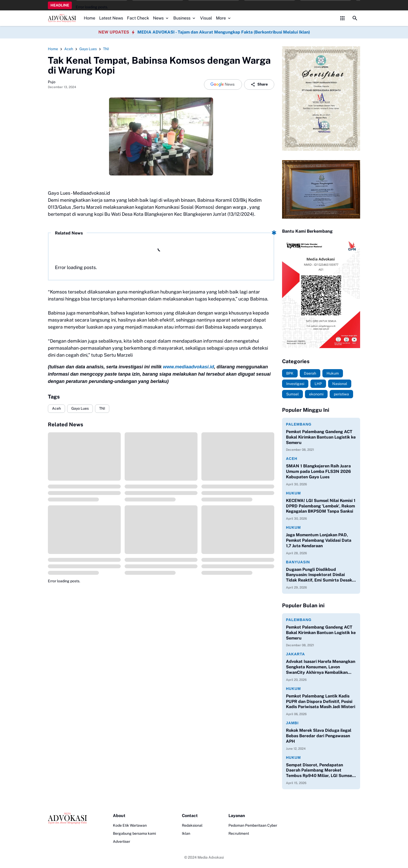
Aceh (56, 408)
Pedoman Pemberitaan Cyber (253, 825)
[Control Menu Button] (342, 18)
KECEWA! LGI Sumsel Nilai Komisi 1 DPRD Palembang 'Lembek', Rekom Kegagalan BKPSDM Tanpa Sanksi (321, 506)
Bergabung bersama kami (134, 833)
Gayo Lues (80, 408)
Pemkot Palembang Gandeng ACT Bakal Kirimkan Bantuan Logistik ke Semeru (321, 437)
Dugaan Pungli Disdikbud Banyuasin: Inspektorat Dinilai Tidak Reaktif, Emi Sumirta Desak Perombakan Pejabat (319, 575)
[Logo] (67, 818)
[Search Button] (355, 18)
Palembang (299, 424)
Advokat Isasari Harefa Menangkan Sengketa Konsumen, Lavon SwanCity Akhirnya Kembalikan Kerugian (321, 667)
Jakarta (295, 654)
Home (90, 18)
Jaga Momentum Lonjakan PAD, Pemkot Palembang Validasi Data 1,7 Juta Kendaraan (319, 540)
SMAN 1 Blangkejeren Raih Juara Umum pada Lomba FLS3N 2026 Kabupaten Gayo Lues (318, 471)
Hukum (293, 493)
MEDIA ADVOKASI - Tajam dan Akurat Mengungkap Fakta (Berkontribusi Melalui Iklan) (224, 32)
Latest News (111, 18)
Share (259, 84)
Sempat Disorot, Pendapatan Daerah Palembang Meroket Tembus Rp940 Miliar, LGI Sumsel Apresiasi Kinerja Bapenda (320, 771)
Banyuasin (298, 562)
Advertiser (122, 841)
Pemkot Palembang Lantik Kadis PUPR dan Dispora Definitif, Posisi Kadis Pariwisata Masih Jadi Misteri (321, 701)
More (224, 18)
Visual (206, 18)
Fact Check (138, 18)
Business (185, 18)
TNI (102, 408)
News (161, 18)
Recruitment (239, 833)
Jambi (292, 723)
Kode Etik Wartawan (130, 825)
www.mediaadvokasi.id (188, 367)
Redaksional (192, 825)
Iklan (186, 833)
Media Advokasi (211, 857)
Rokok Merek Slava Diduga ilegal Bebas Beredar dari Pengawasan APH (319, 736)
